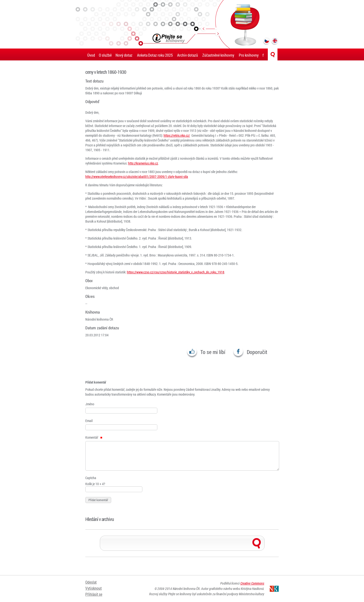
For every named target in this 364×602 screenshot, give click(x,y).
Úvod (91, 55)
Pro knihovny (249, 55)
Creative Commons (252, 583)
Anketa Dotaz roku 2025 (155, 55)
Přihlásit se (94, 594)
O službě (105, 55)
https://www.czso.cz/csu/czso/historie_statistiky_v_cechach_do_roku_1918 (176, 272)
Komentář (94, 437)
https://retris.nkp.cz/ (177, 135)
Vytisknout (94, 588)
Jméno (90, 404)
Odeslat (91, 582)
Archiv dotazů (188, 55)
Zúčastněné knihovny (218, 55)
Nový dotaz (124, 55)
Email (89, 421)
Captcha (91, 478)
